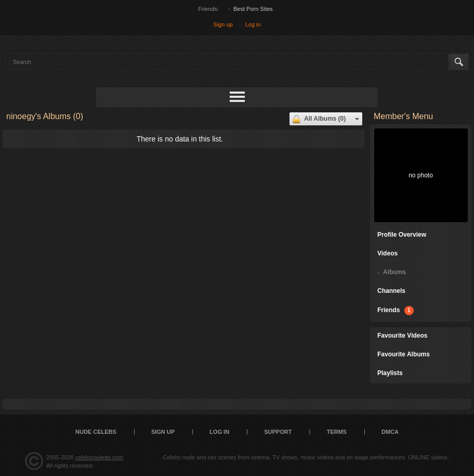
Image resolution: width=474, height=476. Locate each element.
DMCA (390, 432)
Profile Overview (402, 235)
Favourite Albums (404, 354)
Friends (396, 311)
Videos (387, 253)
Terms (337, 432)
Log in (253, 24)
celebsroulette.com (99, 457)
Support (278, 432)
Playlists (390, 373)
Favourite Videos (402, 336)
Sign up (223, 24)
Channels (391, 291)
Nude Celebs (96, 432)
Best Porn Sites (253, 9)
